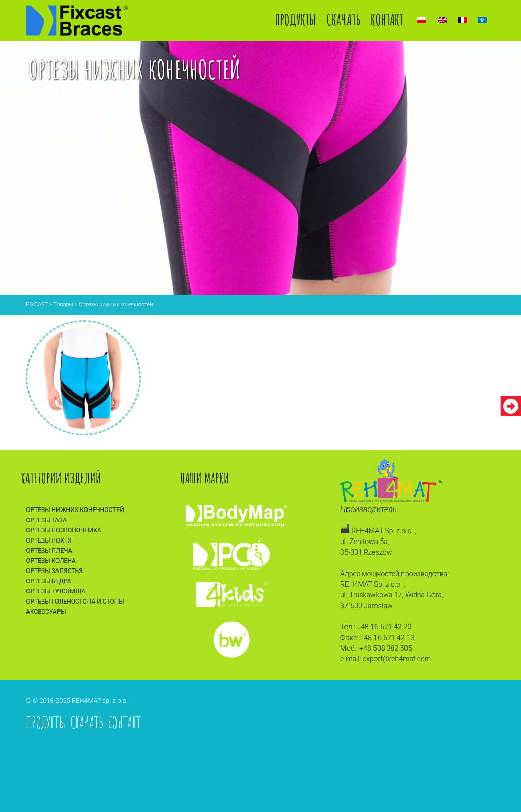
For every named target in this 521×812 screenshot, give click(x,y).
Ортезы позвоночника (64, 530)
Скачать (344, 20)
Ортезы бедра (48, 581)
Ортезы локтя (49, 540)
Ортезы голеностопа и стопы (75, 602)
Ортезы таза (46, 520)
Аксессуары (46, 612)
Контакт (387, 20)
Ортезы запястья (54, 571)
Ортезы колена (51, 561)
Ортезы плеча (49, 551)
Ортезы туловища (56, 591)
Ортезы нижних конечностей (75, 510)
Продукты (296, 20)
